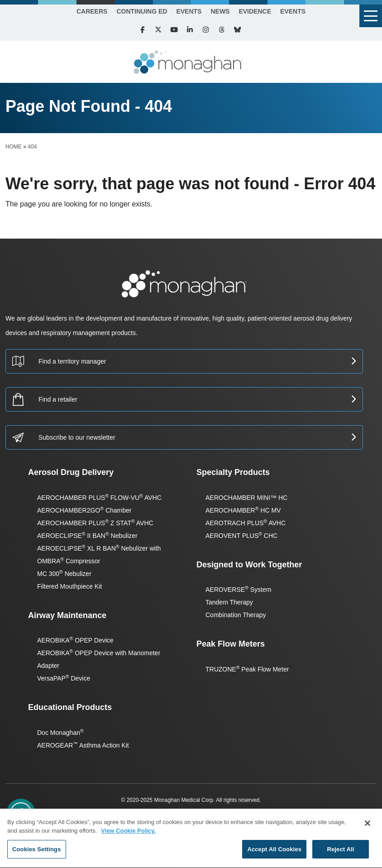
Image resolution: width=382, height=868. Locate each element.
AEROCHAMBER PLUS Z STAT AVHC (95, 523)
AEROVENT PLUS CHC (241, 536)
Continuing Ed (142, 11)
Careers (92, 11)
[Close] (368, 826)
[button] (371, 16)
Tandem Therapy (229, 602)
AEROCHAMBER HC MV (243, 510)
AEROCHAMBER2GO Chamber (84, 510)
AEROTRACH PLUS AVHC (246, 523)
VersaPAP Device (64, 678)
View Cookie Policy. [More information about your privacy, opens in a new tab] (128, 834)
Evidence (255, 11)
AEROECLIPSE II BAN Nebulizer (87, 536)
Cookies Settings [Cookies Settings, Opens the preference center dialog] (37, 852)
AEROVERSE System (238, 590)
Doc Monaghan (60, 733)
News (220, 11)
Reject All (340, 852)
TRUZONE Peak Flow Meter (247, 669)
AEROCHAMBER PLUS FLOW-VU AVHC (99, 498)
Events (189, 11)
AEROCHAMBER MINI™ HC (246, 498)
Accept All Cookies (274, 852)
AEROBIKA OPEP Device (75, 640)
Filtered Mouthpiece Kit (69, 586)
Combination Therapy (236, 615)
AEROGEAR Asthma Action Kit (83, 745)
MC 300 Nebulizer (64, 574)
